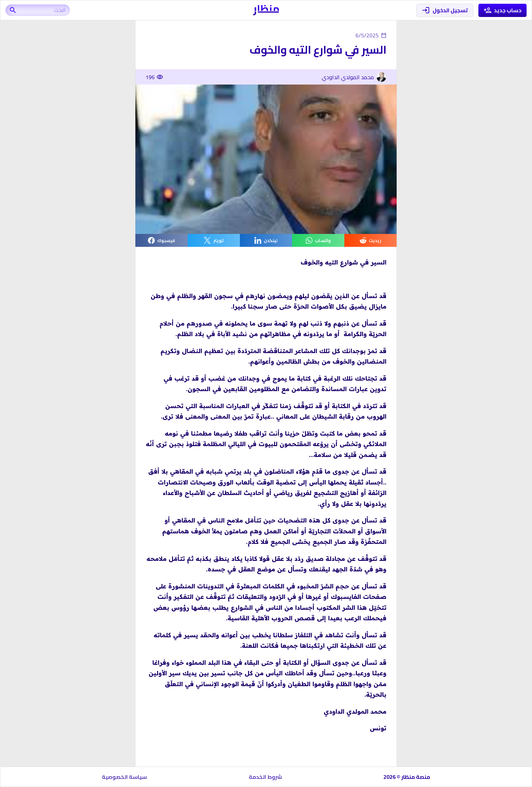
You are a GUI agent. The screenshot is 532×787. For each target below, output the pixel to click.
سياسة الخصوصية (124, 777)
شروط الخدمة (265, 777)
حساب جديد (503, 10)
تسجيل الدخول (445, 10)
